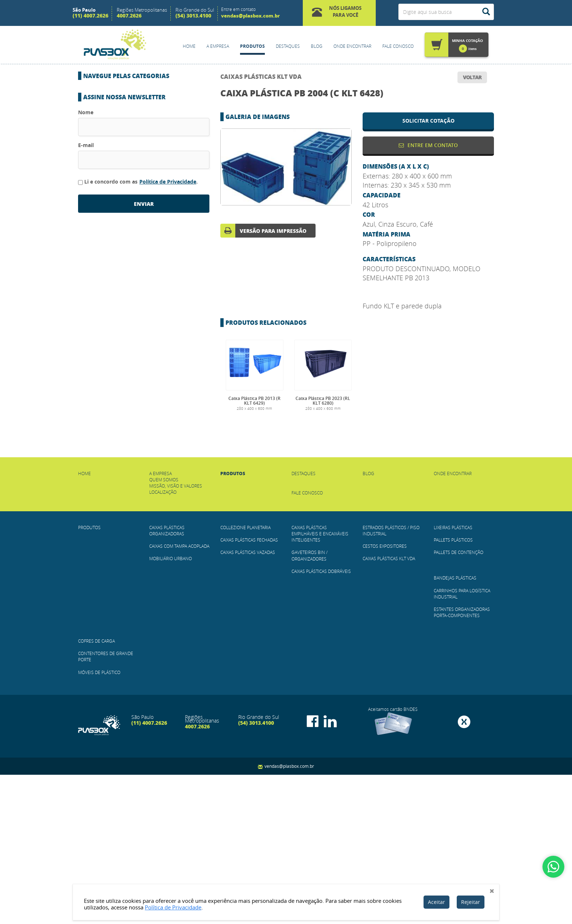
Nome (86, 464)
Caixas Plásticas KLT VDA (261, 76)
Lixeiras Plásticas (108, 296)
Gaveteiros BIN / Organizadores (125, 216)
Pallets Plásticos (109, 312)
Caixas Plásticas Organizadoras (126, 95)
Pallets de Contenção (114, 328)
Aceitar (436, 902)
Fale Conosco (398, 46)
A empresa (161, 623)
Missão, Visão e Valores (176, 635)
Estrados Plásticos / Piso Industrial (131, 248)
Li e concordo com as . (138, 534)
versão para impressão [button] (273, 231)
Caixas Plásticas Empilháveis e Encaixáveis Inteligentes (320, 683)
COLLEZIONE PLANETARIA (115, 143)
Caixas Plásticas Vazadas (117, 176)
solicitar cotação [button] (428, 121)
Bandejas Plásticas (110, 344)
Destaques (288, 46)
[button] (339, 13)
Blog (317, 46)
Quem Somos (164, 629)
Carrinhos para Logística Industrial (131, 360)
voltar (472, 77)
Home (189, 46)
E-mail (86, 497)
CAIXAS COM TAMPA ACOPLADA (121, 111)
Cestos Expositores (111, 264)
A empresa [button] (218, 46)
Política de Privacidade (168, 533)
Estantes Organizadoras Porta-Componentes (143, 376)
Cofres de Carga (107, 392)
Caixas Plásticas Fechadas (119, 159)
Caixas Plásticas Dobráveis (119, 232)
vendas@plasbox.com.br (250, 16)
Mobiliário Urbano (110, 127)
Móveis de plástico (110, 424)
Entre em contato (428, 145)
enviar (144, 555)
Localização (163, 641)
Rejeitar (471, 902)
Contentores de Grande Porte (124, 408)
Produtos (252, 46)
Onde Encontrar (352, 46)
